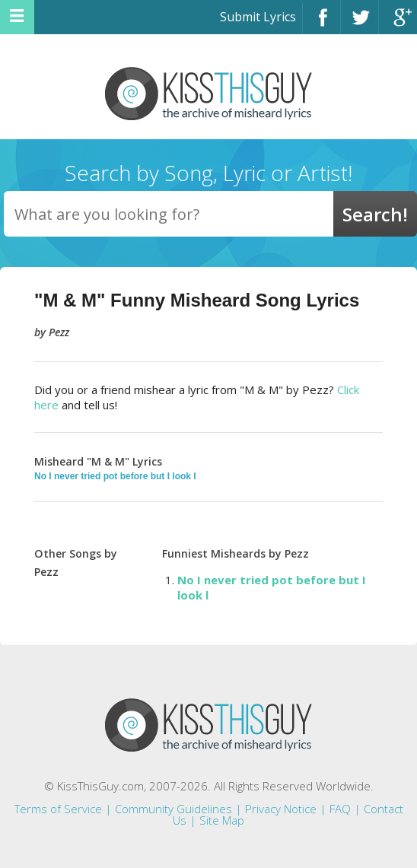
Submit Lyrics (258, 17)
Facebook (322, 24)
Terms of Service (58, 809)
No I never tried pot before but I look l (115, 476)
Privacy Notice (281, 809)
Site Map (222, 820)
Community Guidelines (173, 809)
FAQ (340, 809)
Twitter (360, 24)
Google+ (398, 24)
